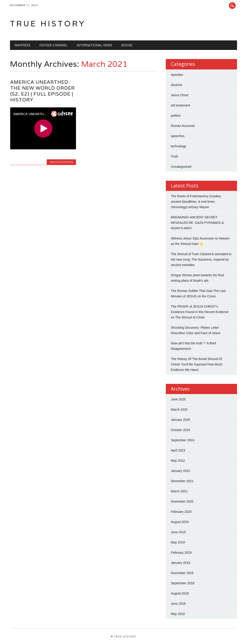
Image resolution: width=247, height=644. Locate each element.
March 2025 (179, 410)
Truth (174, 156)
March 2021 (179, 491)
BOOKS (127, 45)
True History (48, 23)
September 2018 (183, 583)
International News (94, 45)
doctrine (176, 85)
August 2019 (180, 522)
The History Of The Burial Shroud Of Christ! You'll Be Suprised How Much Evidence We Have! (197, 364)
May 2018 (178, 614)
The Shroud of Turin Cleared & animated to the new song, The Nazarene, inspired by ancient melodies (201, 259)
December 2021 (182, 481)
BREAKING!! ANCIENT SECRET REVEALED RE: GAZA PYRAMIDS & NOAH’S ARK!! (197, 223)
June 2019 (178, 532)
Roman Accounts (183, 126)
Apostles (177, 75)
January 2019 (180, 563)
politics (176, 116)
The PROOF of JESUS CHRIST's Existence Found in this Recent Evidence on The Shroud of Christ (200, 312)
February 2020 (181, 512)
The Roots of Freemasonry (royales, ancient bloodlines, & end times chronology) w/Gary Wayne (196, 202)
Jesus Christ (180, 95)
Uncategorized (61, 162)
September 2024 (183, 440)
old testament (180, 105)
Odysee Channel (54, 45)
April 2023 (178, 450)
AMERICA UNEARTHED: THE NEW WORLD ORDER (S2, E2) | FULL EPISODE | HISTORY (43, 91)
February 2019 (181, 553)
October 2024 (180, 430)
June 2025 (178, 399)
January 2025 (180, 420)
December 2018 (182, 573)
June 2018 (178, 604)
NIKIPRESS (22, 45)
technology (179, 146)
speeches (178, 136)
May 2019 (178, 542)
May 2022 (178, 461)
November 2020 (182, 501)
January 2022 (180, 471)
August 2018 (180, 593)
